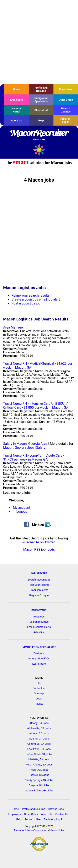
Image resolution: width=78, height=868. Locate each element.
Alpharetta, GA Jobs (39, 728)
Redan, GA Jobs (39, 770)
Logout (22, 512)
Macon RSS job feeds (39, 550)
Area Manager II (15, 327)
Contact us (39, 688)
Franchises (66, 89)
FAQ (39, 683)
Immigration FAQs (39, 658)
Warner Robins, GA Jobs (39, 790)
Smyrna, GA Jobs (39, 785)
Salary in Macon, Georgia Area (25, 444)
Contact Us (62, 814)
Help (41, 120)
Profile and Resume (41, 89)
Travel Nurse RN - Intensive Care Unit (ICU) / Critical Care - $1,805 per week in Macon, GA (36, 406)
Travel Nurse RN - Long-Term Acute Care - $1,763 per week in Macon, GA (34, 457)
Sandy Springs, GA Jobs (39, 780)
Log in (45, 595)
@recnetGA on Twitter (39, 542)
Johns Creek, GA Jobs (39, 754)
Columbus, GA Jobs (39, 744)
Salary (41, 448)
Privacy (39, 704)
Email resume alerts (39, 627)
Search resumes (39, 622)
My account (22, 508)
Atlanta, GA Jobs (39, 739)
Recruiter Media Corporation (31, 830)
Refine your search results (30, 295)
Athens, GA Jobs (39, 733)
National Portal (16, 110)
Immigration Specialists (41, 100)
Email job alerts (39, 590)
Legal (39, 699)
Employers (17, 100)
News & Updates (66, 110)
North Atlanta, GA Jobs (39, 765)
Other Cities (66, 100)
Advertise (39, 632)
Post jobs (39, 617)
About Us (17, 120)
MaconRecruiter (39, 135)
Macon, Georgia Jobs (19, 448)
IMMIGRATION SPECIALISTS (39, 647)
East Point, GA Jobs (39, 749)
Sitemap (39, 693)
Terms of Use (33, 819)
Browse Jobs (56, 809)
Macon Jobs (57, 830)
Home (16, 89)
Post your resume (39, 585)
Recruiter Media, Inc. (39, 150)
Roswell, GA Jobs (39, 775)
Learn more (39, 664)
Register (34, 595)
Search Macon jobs (39, 580)
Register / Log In (66, 120)
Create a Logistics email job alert (36, 299)
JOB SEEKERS (39, 573)
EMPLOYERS (39, 610)
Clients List (41, 110)
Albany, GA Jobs (39, 723)
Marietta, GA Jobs (39, 759)
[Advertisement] (39, 42)
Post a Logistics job (26, 303)
